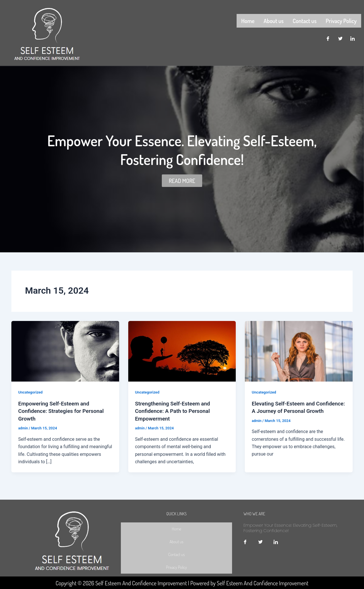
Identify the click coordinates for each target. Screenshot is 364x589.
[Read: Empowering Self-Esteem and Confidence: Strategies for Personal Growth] (65, 351)
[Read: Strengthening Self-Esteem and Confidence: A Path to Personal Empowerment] (182, 351)
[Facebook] (328, 38)
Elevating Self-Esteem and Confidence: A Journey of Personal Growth (296, 411)
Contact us (305, 20)
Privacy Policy (341, 20)
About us (274, 20)
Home (248, 20)
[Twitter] (340, 38)
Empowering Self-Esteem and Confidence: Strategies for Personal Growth (64, 411)
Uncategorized (31, 392)
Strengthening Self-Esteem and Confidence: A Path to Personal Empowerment (175, 411)
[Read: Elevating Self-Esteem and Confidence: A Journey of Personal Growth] (299, 351)
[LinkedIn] (353, 38)
